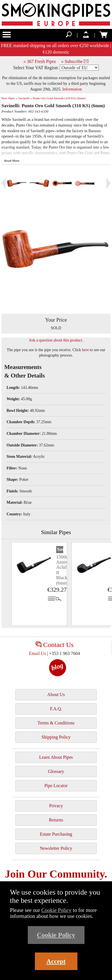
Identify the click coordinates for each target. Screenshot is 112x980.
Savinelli (60, 549)
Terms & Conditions (56, 723)
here (85, 350)
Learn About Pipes (56, 757)
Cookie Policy (57, 910)
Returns (56, 820)
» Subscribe (75, 61)
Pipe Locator (56, 786)
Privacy (56, 806)
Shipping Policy (56, 737)
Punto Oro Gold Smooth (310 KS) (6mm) (59, 98)
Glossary (56, 771)
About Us (56, 695)
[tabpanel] (39, 584)
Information (72, 89)
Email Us (37, 653)
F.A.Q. (56, 709)
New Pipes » (9, 98)
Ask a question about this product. (56, 340)
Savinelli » (25, 98)
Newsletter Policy (56, 848)
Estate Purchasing (56, 834)
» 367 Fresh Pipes (40, 61)
